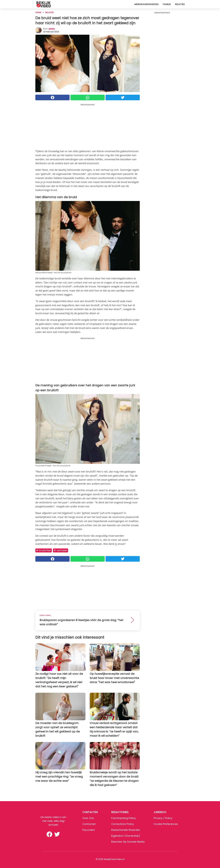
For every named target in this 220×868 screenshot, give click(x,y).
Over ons (88, 818)
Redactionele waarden (126, 830)
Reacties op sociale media (128, 842)
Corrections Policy (123, 824)
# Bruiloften (44, 550)
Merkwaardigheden (146, 4)
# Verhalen (60, 550)
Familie (167, 4)
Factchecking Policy (124, 818)
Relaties (180, 4)
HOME (38, 12)
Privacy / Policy (163, 818)
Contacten (89, 824)
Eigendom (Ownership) (126, 836)
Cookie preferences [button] (166, 824)
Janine (51, 29)
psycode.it (89, 830)
